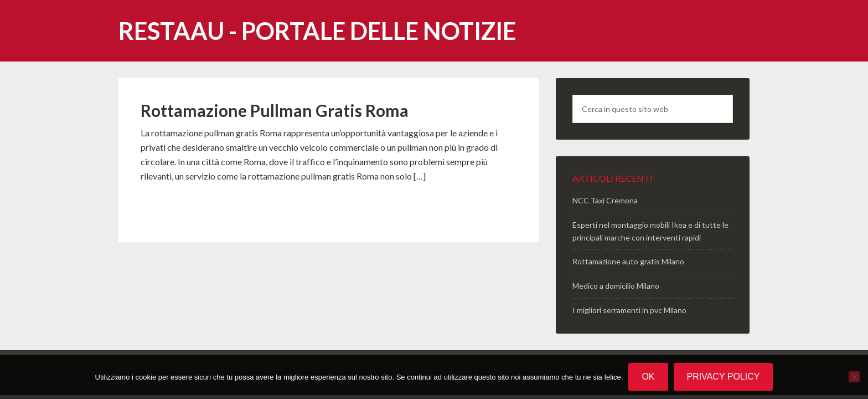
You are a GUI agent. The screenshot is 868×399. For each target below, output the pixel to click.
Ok (648, 377)
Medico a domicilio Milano (616, 286)
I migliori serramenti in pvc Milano (629, 310)
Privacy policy (724, 377)
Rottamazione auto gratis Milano (628, 261)
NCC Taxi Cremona (605, 200)
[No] (854, 377)
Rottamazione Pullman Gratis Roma (275, 110)
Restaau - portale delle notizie (317, 31)
